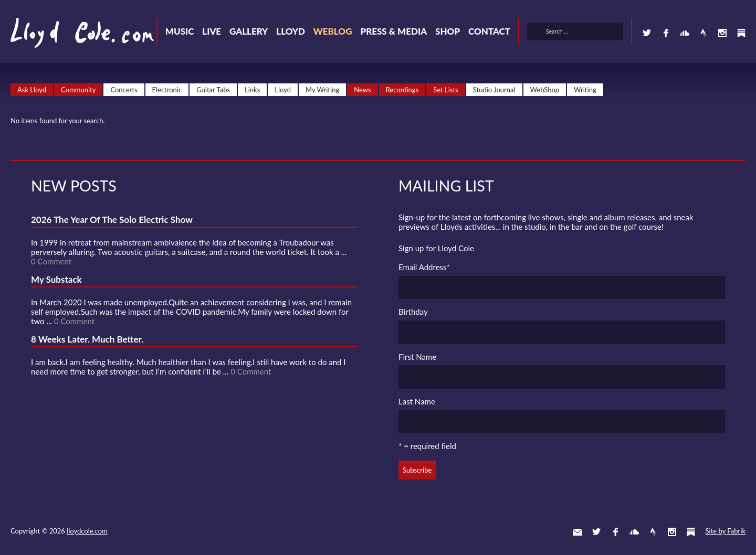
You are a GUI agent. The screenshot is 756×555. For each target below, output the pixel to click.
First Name (417, 357)
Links (252, 90)
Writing (585, 90)
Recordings (402, 90)
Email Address (424, 267)
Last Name (417, 401)
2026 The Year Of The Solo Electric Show (112, 220)
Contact (489, 31)
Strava (703, 33)
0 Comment (51, 261)
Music (180, 31)
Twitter (647, 33)
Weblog (333, 31)
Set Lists (446, 90)
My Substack (56, 279)
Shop (448, 31)
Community (78, 90)
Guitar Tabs (213, 90)
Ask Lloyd (32, 90)
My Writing (322, 90)
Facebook (666, 33)
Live (212, 31)
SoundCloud (685, 33)
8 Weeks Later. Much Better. (87, 339)
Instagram (722, 33)
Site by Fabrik (726, 531)
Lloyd (291, 31)
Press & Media (393, 31)
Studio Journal (494, 90)
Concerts (124, 90)
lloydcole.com (87, 531)
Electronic (167, 90)
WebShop (545, 90)
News (362, 90)
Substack (741, 33)
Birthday (413, 312)
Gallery (249, 31)
